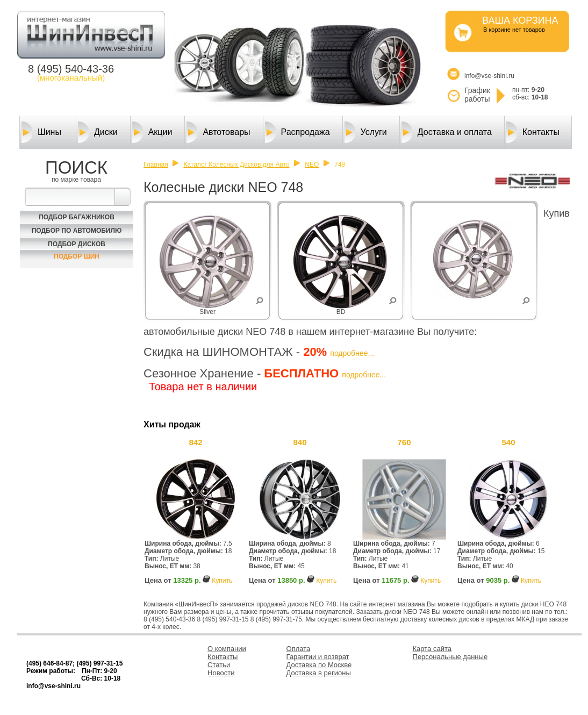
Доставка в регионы (319, 673)
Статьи (219, 665)
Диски (98, 132)
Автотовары (218, 132)
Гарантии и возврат (318, 657)
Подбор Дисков (77, 244)
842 (195, 442)
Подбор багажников (77, 217)
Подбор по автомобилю (77, 231)
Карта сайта (432, 649)
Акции (152, 132)
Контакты (533, 132)
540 (508, 442)
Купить (222, 581)
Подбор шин (77, 256)
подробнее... (352, 353)
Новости (221, 673)
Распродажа (297, 132)
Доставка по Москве (319, 665)
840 (300, 442)
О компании (227, 649)
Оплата (299, 649)
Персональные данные (450, 657)
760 (404, 442)
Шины (41, 132)
